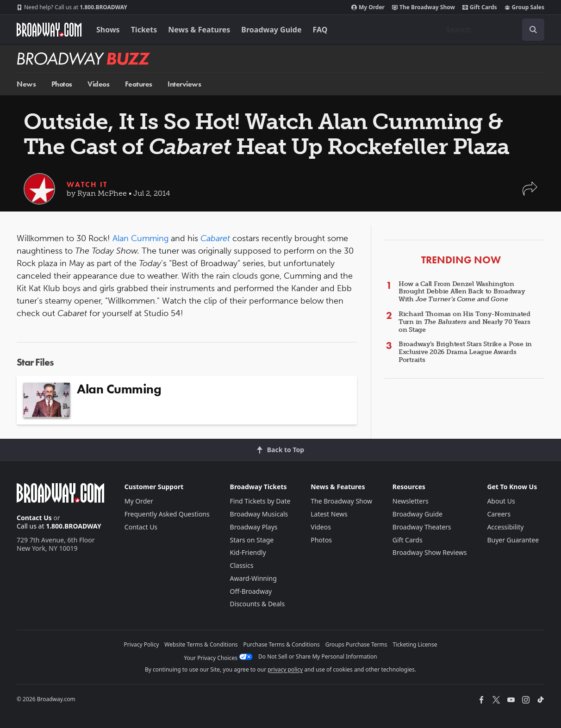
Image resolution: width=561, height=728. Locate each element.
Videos (98, 84)
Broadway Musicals (259, 514)
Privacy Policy (142, 644)
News (26, 84)
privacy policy (285, 669)
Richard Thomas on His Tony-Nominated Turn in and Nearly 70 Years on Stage (464, 322)
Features (139, 84)
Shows (108, 30)
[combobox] (492, 30)
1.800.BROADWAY (72, 7)
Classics (242, 565)
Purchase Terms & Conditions (282, 644)
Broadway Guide (271, 30)
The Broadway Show (424, 7)
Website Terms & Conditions (201, 644)
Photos (62, 84)
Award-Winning (253, 578)
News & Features (199, 30)
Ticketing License (415, 644)
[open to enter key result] (533, 30)
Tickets (144, 30)
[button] (530, 193)
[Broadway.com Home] (49, 30)
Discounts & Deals (258, 604)
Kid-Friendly (248, 552)
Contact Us (34, 518)
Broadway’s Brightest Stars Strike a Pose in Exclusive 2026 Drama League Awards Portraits (465, 352)
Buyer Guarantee (513, 540)
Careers (499, 514)
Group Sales (524, 7)
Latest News (329, 514)
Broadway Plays (254, 527)
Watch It (87, 184)
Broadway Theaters (422, 527)
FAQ (320, 30)
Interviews (184, 84)
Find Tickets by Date (260, 501)
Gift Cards (480, 7)
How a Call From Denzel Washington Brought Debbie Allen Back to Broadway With (462, 292)
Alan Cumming (140, 238)
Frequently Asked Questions (167, 514)
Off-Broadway (251, 591)
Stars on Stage (252, 540)
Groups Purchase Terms (356, 644)
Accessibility (505, 527)
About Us (501, 501)
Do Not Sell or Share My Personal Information (318, 656)
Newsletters (411, 501)
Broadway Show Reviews (430, 552)
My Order (368, 7)
